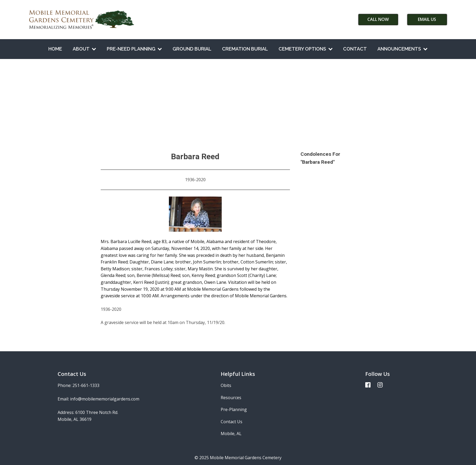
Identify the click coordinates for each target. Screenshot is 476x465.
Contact (355, 49)
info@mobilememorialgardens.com (105, 399)
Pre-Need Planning (134, 49)
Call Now (378, 19)
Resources (231, 398)
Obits (226, 385)
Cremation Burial (245, 49)
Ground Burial (192, 49)
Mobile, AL (231, 434)
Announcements (403, 49)
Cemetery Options (306, 49)
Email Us (427, 19)
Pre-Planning (234, 409)
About (84, 49)
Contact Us (232, 422)
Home (55, 49)
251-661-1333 (86, 385)
